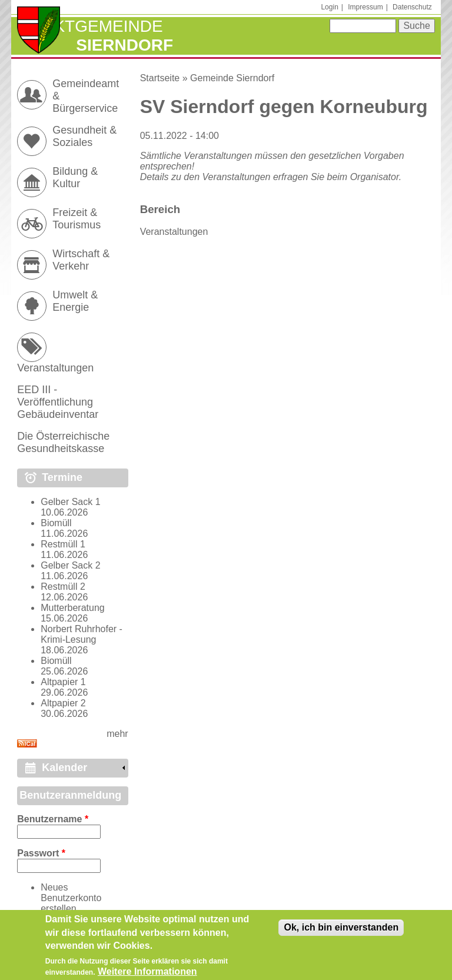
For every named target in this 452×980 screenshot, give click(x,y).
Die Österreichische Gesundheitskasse (63, 442)
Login (329, 7)
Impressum (365, 7)
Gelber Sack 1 (70, 502)
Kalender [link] (64, 768)
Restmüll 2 (63, 587)
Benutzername (53, 819)
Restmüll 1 (63, 544)
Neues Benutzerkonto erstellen (71, 898)
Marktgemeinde (90, 26)
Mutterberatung (73, 608)
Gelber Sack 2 (70, 565)
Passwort (41, 853)
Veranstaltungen (174, 232)
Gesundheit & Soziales (84, 136)
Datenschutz (412, 7)
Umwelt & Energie (75, 301)
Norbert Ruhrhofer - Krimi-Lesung (82, 634)
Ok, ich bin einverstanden (341, 928)
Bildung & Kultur (75, 177)
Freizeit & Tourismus (77, 219)
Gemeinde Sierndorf (232, 78)
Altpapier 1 (63, 682)
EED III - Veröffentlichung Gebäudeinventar (58, 402)
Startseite (160, 78)
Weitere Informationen (147, 972)
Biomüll (56, 523)
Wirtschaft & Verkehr (81, 260)
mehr (117, 734)
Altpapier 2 (63, 703)
